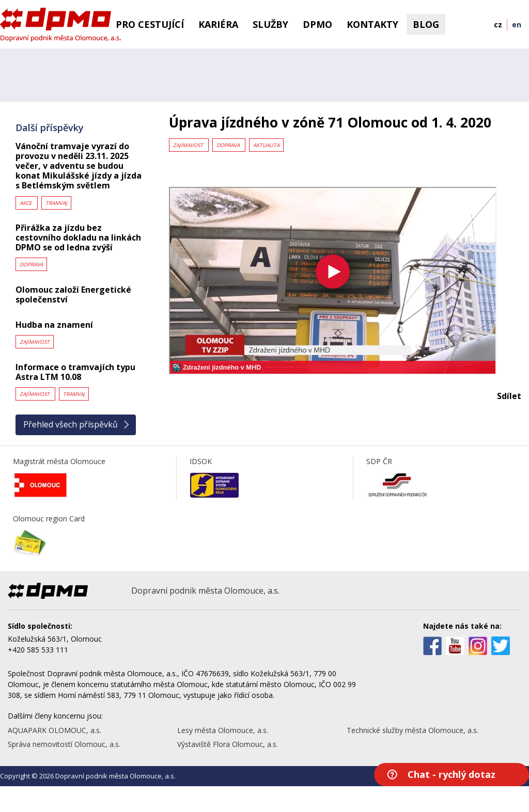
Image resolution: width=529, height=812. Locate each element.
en (517, 25)
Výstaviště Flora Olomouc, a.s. (228, 744)
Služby (270, 24)
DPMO (317, 24)
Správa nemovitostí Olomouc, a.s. (64, 744)
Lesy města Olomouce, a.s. (223, 730)
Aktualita (266, 145)
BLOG (426, 24)
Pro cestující (150, 24)
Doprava (31, 264)
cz (498, 25)
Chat (452, 774)
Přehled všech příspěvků (71, 424)
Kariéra (218, 24)
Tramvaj (56, 203)
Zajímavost (35, 342)
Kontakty (372, 24)
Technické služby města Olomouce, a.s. (413, 730)
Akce (27, 203)
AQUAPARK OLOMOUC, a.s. (55, 730)
